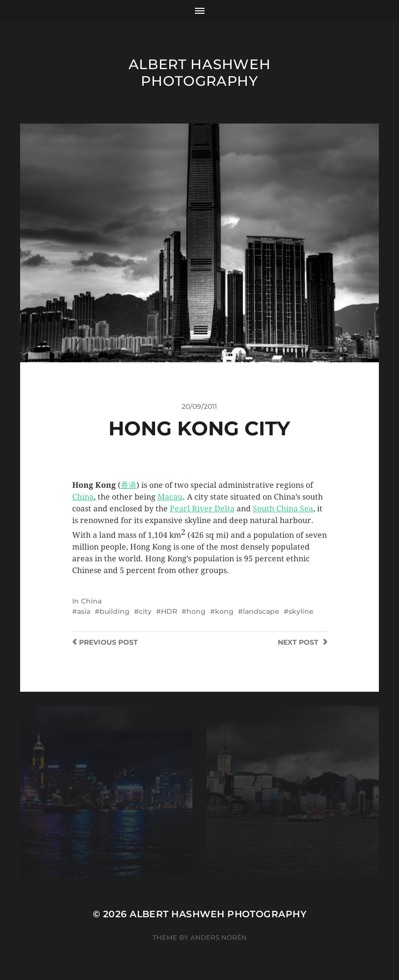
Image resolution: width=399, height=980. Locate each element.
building (115, 611)
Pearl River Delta (202, 509)
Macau (170, 497)
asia (84, 611)
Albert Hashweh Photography (200, 73)
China (83, 497)
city (145, 611)
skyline (301, 611)
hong (196, 611)
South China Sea (283, 509)
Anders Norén (219, 937)
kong (224, 611)
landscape (261, 611)
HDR (169, 611)
